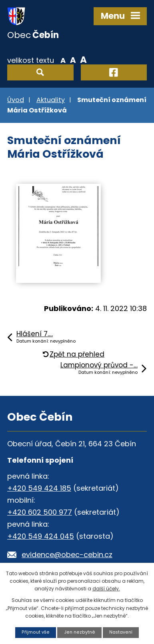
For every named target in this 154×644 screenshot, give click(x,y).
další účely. (106, 589)
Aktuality (51, 100)
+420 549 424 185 (39, 488)
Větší (83, 60)
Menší (63, 60)
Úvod (16, 100)
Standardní (73, 60)
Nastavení (121, 632)
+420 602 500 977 (40, 512)
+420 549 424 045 (41, 536)
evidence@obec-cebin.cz (67, 555)
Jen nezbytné (80, 632)
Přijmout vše (36, 632)
